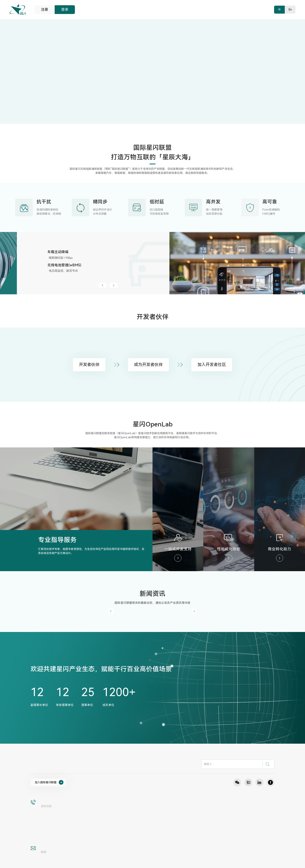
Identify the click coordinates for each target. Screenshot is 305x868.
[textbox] (232, 764)
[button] (249, 285)
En (290, 10)
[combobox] (238, 764)
